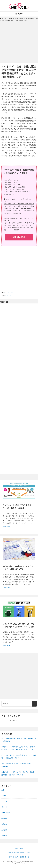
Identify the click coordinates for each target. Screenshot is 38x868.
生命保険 (4, 830)
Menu (19, 14)
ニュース (11, 293)
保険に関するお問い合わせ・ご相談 (19, 853)
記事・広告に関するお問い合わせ (19, 857)
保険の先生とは (19, 848)
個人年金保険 (6, 813)
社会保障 (4, 836)
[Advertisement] (19, 44)
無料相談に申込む (19, 237)
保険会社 (4, 807)
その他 (4, 796)
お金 (3, 790)
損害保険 (4, 824)
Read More (7, 526)
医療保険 (4, 818)
